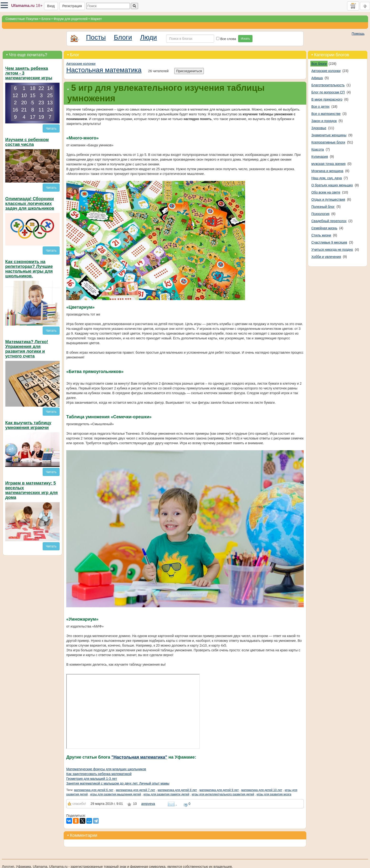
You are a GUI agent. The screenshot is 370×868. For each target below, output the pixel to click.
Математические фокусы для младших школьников (106, 769)
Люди (148, 37)
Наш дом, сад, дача (327, 178)
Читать (51, 128)
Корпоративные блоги (328, 142)
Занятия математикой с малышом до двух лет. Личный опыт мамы (118, 783)
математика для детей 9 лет (219, 790)
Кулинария (320, 157)
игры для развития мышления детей (116, 794)
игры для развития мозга (274, 794)
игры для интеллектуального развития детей (223, 794)
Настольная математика (104, 70)
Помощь (358, 34)
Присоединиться (189, 71)
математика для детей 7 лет (136, 790)
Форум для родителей (71, 19)
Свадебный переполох (329, 221)
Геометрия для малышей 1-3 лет (92, 779)
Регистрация (72, 6)
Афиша (317, 78)
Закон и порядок (324, 121)
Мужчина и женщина (327, 171)
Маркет (96, 19)
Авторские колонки (81, 64)
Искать (245, 39)
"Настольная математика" (139, 757)
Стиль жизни (321, 235)
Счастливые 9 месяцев (329, 242)
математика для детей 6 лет (94, 790)
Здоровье (319, 128)
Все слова (226, 39)
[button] (4, 5)
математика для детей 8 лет (177, 790)
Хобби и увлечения (326, 257)
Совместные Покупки (22, 19)
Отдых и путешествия (328, 199)
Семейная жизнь (324, 228)
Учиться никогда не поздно (332, 250)
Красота (318, 149)
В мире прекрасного (327, 99)
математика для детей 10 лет (262, 790)
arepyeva (148, 804)
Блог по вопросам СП (328, 92)
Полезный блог (323, 207)
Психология (320, 214)
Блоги (46, 19)
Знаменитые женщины (329, 135)
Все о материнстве (326, 114)
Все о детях (320, 107)
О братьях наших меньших (332, 185)
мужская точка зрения (328, 164)
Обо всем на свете (326, 192)
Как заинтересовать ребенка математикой (99, 774)
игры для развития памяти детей (166, 794)
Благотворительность (328, 85)
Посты (96, 37)
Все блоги (319, 64)
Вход (51, 6)
